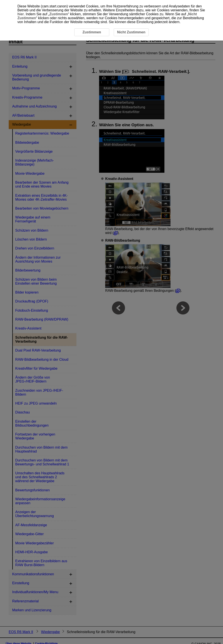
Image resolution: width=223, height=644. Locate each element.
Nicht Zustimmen (131, 32)
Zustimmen (59, 14)
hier (21, 14)
